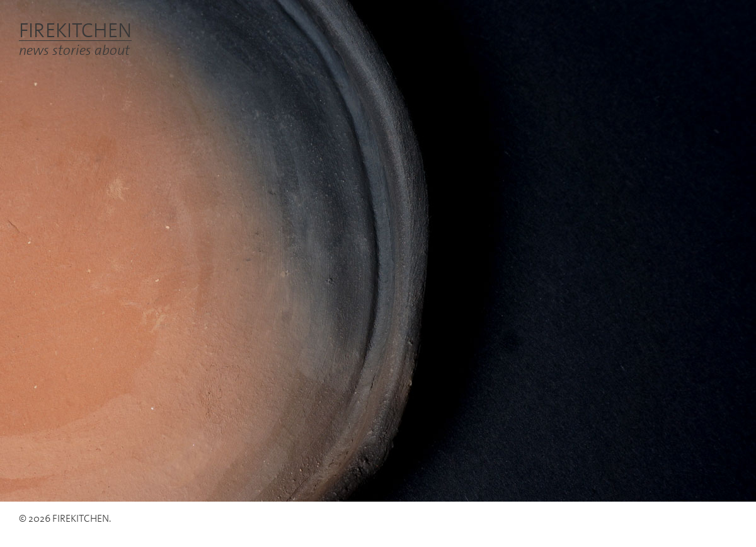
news (34, 49)
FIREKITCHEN (75, 30)
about (112, 49)
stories (72, 49)
